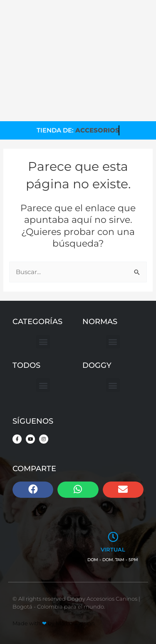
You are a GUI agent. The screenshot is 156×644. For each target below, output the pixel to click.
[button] (43, 342)
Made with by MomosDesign (54, 623)
